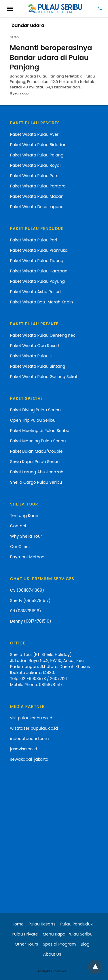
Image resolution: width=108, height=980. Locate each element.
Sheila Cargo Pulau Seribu (36, 482)
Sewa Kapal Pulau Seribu (35, 462)
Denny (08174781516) (31, 621)
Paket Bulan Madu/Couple (36, 451)
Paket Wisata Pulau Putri (34, 176)
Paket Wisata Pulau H (31, 356)
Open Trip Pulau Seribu (33, 420)
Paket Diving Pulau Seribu (35, 410)
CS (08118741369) (27, 590)
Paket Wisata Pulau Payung (37, 281)
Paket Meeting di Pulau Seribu (40, 431)
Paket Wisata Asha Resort (36, 292)
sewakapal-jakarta (29, 759)
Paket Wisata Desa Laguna (37, 207)
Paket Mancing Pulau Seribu (38, 441)
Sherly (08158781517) (30, 601)
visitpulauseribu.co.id (31, 718)
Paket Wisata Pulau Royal (35, 165)
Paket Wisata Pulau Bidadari (38, 145)
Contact (18, 526)
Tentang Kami (24, 516)
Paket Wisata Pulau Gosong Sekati (44, 377)
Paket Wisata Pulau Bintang (38, 366)
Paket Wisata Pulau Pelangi (37, 155)
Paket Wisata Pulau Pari (34, 240)
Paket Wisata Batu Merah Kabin (41, 302)
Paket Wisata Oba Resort (35, 346)
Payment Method (27, 557)
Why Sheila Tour (26, 536)
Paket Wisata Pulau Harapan (39, 271)
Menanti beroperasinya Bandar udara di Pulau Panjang (51, 57)
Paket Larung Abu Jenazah (37, 472)
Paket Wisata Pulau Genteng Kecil (44, 335)
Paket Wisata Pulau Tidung (37, 261)
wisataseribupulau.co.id (34, 728)
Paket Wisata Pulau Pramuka (39, 250)
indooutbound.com (29, 739)
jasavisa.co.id (24, 749)
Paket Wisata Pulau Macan (37, 196)
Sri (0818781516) (25, 611)
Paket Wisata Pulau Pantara (38, 186)
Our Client (20, 547)
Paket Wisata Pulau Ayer (34, 134)
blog (14, 37)
